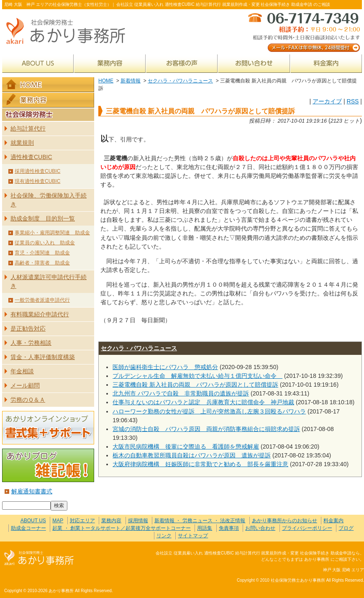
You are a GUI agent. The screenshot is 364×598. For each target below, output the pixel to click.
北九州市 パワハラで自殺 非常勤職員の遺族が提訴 (181, 393)
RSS (352, 101)
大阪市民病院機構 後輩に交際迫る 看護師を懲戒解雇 (186, 447)
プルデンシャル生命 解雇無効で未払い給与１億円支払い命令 (197, 376)
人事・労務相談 (31, 343)
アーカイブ (327, 101)
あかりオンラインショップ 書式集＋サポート (48, 428)
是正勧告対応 (28, 329)
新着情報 (131, 81)
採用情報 (138, 521)
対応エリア (82, 521)
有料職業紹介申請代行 (40, 314)
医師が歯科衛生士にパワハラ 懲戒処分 (165, 367)
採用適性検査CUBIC (37, 171)
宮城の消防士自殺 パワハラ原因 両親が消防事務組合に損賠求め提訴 (206, 429)
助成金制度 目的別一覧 (43, 218)
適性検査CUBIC (31, 157)
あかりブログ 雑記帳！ (48, 465)
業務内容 (110, 63)
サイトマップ (193, 536)
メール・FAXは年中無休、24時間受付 (303, 32)
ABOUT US (38, 63)
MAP (58, 521)
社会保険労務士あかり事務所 (39, 558)
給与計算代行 (28, 128)
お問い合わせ (254, 63)
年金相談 (22, 371)
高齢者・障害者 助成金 (42, 263)
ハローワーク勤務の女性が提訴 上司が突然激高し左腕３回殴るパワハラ (209, 411)
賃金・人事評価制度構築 (43, 357)
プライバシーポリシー (307, 528)
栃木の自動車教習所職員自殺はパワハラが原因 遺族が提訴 (192, 455)
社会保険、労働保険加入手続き (49, 200)
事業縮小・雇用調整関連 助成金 (52, 233)
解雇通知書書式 (32, 491)
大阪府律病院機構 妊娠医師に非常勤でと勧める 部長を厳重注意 (200, 464)
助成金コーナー (28, 528)
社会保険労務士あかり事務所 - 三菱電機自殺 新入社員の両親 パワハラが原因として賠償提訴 (69, 32)
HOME (106, 81)
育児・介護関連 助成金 (42, 253)
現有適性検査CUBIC (37, 181)
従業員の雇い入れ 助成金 (45, 243)
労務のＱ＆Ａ (28, 400)
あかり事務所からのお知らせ (285, 521)
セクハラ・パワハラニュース (180, 81)
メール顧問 (25, 385)
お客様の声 (182, 63)
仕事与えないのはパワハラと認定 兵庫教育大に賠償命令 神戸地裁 (203, 402)
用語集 (205, 528)
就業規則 (22, 143)
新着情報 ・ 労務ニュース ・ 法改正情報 (200, 521)
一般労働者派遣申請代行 (42, 300)
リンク (164, 536)
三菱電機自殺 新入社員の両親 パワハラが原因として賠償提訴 (195, 385)
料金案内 (326, 63)
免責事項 (229, 528)
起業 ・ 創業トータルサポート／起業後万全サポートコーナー (122, 528)
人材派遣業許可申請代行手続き (49, 281)
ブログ (346, 528)
